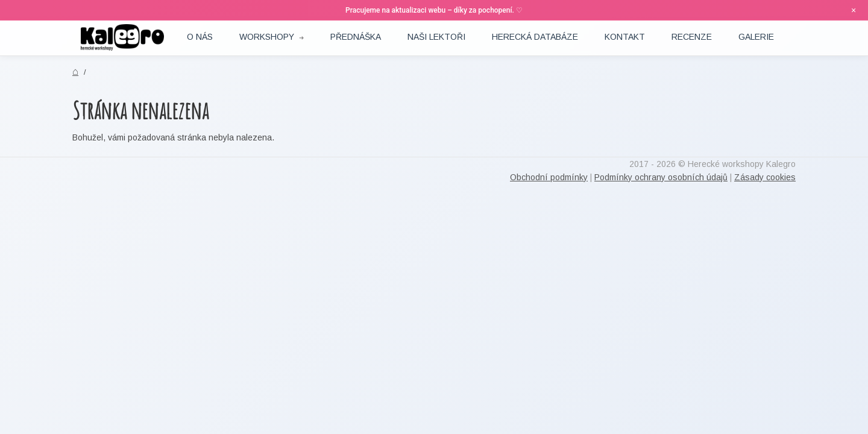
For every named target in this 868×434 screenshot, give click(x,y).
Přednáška (356, 37)
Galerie (756, 37)
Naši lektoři (436, 37)
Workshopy (267, 37)
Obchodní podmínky (549, 177)
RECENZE (692, 37)
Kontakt (625, 37)
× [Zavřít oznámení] (854, 10)
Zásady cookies (765, 177)
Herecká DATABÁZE (535, 37)
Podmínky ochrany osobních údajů (661, 177)
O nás (200, 37)
